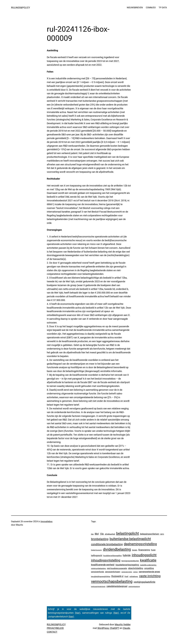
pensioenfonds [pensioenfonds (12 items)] (98, 572)
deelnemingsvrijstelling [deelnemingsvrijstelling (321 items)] (140, 544)
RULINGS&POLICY (21, 8)
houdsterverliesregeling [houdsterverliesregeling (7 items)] (112, 556)
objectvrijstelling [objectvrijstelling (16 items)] (136, 568)
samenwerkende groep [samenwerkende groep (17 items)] (149, 572)
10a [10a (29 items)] (102, 534)
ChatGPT (114, 628)
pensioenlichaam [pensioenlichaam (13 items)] (113, 572)
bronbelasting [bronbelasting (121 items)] (100, 539)
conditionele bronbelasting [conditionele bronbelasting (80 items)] (107, 544)
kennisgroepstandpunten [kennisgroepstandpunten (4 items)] (130, 561)
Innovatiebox (47, 521)
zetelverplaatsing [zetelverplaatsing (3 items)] (134, 587)
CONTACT (52, 632)
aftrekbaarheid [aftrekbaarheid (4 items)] (110, 534)
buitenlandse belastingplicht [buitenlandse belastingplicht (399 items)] (130, 539)
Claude (126, 628)
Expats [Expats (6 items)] (135, 550)
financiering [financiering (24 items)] (144, 550)
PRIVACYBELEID (55, 628)
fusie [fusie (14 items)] (153, 550)
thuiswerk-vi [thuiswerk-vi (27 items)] (117, 576)
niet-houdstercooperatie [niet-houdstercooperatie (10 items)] (117, 568)
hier (78, 613)
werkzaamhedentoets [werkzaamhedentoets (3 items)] (98, 587)
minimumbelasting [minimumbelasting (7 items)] (98, 568)
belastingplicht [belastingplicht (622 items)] (128, 533)
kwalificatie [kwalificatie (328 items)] (148, 560)
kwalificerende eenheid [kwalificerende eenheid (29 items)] (103, 565)
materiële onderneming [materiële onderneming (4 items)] (148, 565)
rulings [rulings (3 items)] (135, 572)
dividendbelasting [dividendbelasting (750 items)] (117, 549)
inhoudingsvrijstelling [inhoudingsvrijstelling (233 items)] (106, 560)
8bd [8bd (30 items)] (97, 534)
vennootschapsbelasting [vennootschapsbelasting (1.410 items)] (112, 581)
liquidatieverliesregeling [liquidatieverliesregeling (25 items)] (127, 565)
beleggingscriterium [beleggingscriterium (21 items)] (150, 534)
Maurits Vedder (123, 624)
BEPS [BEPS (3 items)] (162, 534)
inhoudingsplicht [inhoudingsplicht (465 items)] (144, 555)
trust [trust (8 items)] (126, 576)
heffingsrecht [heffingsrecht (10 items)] (97, 556)
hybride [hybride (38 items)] (127, 555)
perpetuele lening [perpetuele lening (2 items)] (127, 572)
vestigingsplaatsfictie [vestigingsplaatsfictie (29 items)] (144, 582)
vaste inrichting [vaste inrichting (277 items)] (150, 576)
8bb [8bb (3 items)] (92, 534)
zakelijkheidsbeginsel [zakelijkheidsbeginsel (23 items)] (117, 586)
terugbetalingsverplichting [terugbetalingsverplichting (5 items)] (101, 576)
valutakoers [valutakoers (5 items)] (134, 576)
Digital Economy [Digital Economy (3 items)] (97, 550)
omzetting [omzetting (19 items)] (149, 568)
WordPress (103, 628)
